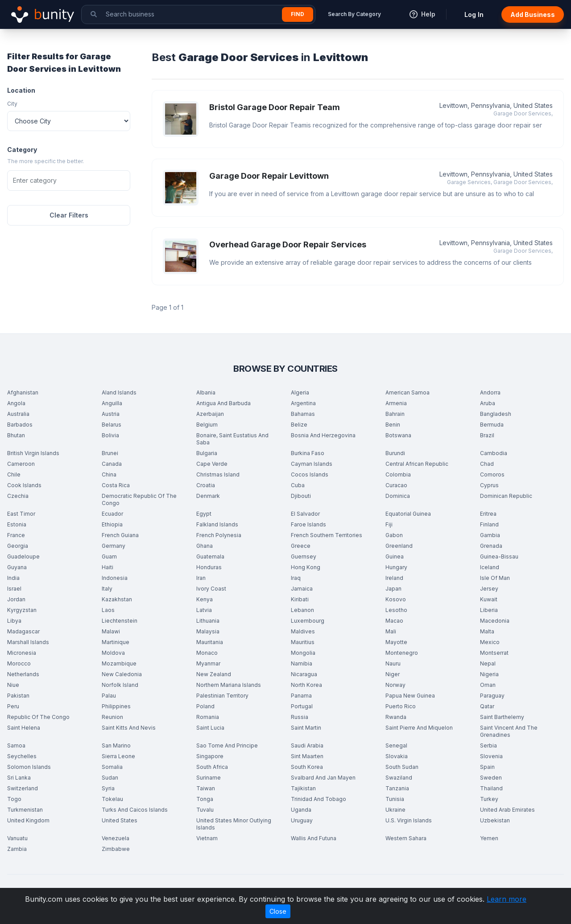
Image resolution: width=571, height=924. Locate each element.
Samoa (16, 745)
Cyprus (489, 485)
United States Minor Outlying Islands (234, 824)
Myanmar (208, 663)
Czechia (18, 496)
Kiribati (300, 599)
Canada (112, 464)
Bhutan (16, 435)
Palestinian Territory (222, 696)
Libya (14, 621)
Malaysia (208, 631)
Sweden (491, 778)
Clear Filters (69, 215)
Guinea (395, 556)
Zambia (17, 849)
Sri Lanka (19, 778)
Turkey (489, 799)
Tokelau (112, 799)
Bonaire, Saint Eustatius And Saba (232, 439)
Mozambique (119, 663)
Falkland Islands (217, 524)
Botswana (398, 435)
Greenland (399, 546)
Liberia (489, 610)
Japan (393, 589)
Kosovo (396, 599)
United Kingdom (28, 820)
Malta (487, 631)
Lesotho (396, 610)
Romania (208, 717)
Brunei (110, 453)
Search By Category (354, 14)
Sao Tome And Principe (227, 745)
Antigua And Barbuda (223, 403)
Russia (300, 717)
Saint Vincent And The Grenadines (509, 731)
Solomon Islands (29, 767)
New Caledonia (122, 674)
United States (120, 820)
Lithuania (208, 621)
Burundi (395, 453)
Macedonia (495, 621)
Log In (474, 14)
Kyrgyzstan (22, 610)
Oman (488, 685)
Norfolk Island (120, 685)
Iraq (296, 578)
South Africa (212, 767)
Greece (301, 546)
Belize (299, 425)
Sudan (110, 778)
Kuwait (489, 599)
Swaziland (399, 778)
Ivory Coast (211, 589)
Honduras (209, 567)
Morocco (19, 663)
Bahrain (395, 414)
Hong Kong (306, 567)
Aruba (488, 403)
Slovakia (397, 756)
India (13, 578)
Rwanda (396, 717)
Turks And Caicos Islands (135, 810)
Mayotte (396, 642)
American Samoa (408, 392)
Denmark (208, 496)
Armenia (396, 403)
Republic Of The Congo (38, 717)
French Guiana (120, 535)
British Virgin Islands (33, 453)
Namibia (302, 663)
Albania (206, 392)
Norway (395, 685)
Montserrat (494, 653)
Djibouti (301, 496)
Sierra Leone (118, 756)
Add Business (533, 14)
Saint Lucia (210, 728)
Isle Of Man (495, 578)
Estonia (17, 524)
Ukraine (395, 810)
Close (278, 911)
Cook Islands (24, 485)
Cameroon (21, 464)
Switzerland (23, 788)
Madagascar (23, 631)
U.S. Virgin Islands (409, 820)
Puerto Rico (401, 706)
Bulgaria (207, 453)
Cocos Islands (310, 474)
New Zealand (214, 674)
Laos (108, 610)
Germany (114, 546)
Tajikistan (303, 788)
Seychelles (22, 756)
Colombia (398, 474)
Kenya (205, 599)
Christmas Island (218, 474)
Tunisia (395, 799)
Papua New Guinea (410, 696)
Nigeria (489, 674)
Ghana (205, 546)
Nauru (393, 663)
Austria (111, 414)
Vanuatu (17, 838)
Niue (13, 685)
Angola (16, 403)
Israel (14, 589)
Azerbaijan (210, 414)
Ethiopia (112, 524)
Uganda (301, 810)
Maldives (303, 631)
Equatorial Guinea (408, 514)
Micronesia (22, 653)
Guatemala (210, 556)
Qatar (487, 706)
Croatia (206, 485)
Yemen (489, 838)
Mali (391, 631)
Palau (109, 696)
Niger (393, 674)
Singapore (210, 756)
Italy (107, 589)
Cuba (298, 485)
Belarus (112, 425)
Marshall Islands (28, 642)
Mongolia (303, 653)
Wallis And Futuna (314, 838)
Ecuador (112, 514)
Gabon (394, 535)
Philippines (116, 706)
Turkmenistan (25, 810)
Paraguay (492, 696)
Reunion (112, 717)
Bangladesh (496, 414)
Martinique (116, 642)
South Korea (307, 767)
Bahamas (303, 414)
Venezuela (116, 838)
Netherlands (23, 674)
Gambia (490, 535)
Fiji (389, 524)
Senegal (396, 745)
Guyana (17, 567)
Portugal (302, 706)
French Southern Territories (327, 535)
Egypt (204, 514)
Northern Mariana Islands (229, 685)
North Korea (306, 685)
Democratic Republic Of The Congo (139, 499)
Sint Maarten (307, 756)
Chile (14, 474)
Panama (301, 696)
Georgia (18, 546)
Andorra (490, 392)
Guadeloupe (23, 556)
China (109, 474)
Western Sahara (406, 838)
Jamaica (302, 589)
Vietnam (207, 838)
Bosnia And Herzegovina (323, 435)
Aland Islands (119, 392)
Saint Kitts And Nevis (129, 728)
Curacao (396, 485)
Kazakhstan (117, 599)
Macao (394, 621)
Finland (489, 524)
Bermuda (492, 425)
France (16, 535)
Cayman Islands (312, 464)
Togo (14, 799)
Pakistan (18, 696)
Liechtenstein (120, 621)
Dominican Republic (506, 496)
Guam (109, 556)
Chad (487, 464)
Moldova (113, 653)
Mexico (490, 642)
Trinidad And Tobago (319, 799)
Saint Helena (24, 728)
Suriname (209, 778)
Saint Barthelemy (502, 717)
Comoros (492, 474)
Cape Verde (212, 464)
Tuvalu (205, 810)
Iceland (490, 567)
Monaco (207, 653)
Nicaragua (304, 674)
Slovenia (491, 756)
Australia (18, 414)
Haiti (108, 567)
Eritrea (488, 514)
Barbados (20, 425)
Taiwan (206, 788)
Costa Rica (116, 485)
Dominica (398, 496)
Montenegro (402, 653)
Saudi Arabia (307, 745)
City (12, 104)
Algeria (300, 392)
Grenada (491, 546)
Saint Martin (306, 728)
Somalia (112, 767)
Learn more (507, 899)
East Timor (21, 514)
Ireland (394, 578)
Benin (393, 425)
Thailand (491, 788)
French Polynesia (219, 535)
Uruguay (302, 820)
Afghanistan (23, 392)
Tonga (205, 799)
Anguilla (112, 403)
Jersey (489, 589)
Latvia (204, 610)
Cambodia (494, 453)
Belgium (207, 425)
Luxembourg (308, 621)
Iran (201, 578)
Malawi (111, 631)
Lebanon (302, 610)
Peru (13, 706)
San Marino (116, 745)
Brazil (487, 435)
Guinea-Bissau (499, 556)
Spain (487, 767)
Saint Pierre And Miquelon (419, 728)
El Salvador (305, 514)
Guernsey (304, 556)
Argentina (303, 403)
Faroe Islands (308, 524)
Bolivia (110, 435)
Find (298, 14)
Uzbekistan (495, 820)
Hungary (396, 567)
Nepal (488, 663)
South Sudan (402, 767)
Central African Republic (417, 464)
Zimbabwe (116, 849)
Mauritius (303, 642)
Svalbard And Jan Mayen (323, 778)
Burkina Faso (308, 453)
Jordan (16, 599)
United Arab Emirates (507, 810)
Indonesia (115, 578)
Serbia (488, 745)
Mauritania (210, 642)
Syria (108, 788)
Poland (205, 706)
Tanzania (397, 788)
